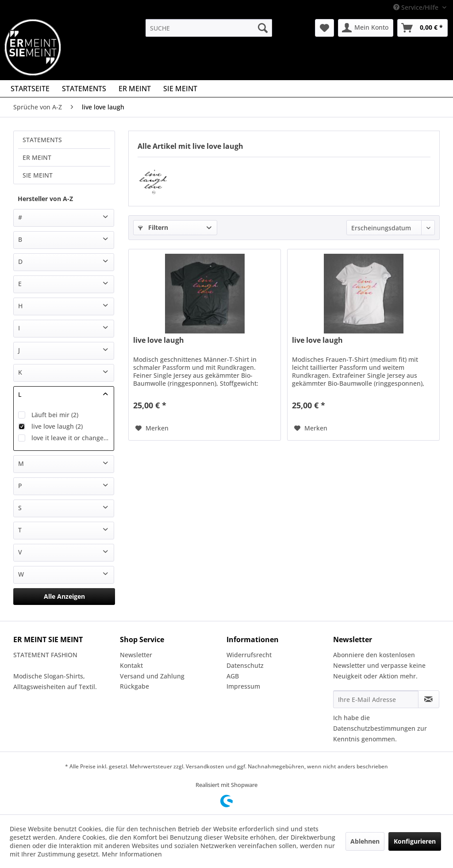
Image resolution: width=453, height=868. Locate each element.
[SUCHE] (209, 28)
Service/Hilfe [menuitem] (417, 7)
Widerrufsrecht (249, 655)
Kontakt (131, 665)
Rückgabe (134, 686)
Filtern (153, 227)
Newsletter (136, 655)
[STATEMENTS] (84, 89)
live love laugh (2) (57, 426)
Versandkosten (205, 766)
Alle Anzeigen (64, 596)
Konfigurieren (415, 841)
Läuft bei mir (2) (55, 415)
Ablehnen (365, 841)
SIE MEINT (38, 175)
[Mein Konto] (366, 28)
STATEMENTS (42, 140)
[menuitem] (209, 28)
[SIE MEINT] (180, 89)
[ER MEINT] (135, 89)
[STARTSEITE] (30, 89)
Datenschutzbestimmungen (374, 728)
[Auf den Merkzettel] (152, 428)
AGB (233, 676)
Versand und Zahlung (152, 676)
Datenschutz (245, 665)
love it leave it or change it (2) (70, 438)
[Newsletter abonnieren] (429, 699)
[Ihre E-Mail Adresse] (376, 699)
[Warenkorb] (422, 28)
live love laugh (159, 340)
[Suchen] (263, 28)
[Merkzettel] (324, 28)
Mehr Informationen (132, 854)
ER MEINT (37, 157)
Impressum (243, 686)
